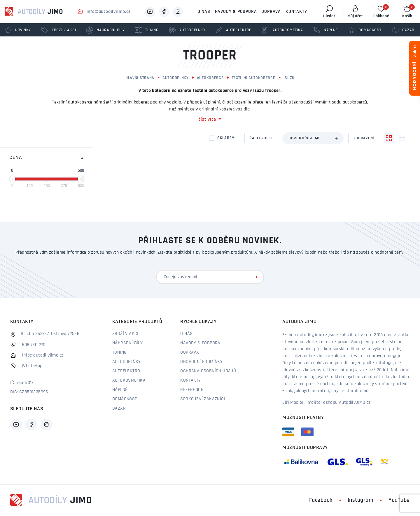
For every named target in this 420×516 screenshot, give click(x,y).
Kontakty (296, 12)
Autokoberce (210, 78)
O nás (204, 12)
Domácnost (125, 399)
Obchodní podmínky (201, 362)
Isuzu (289, 78)
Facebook (321, 500)
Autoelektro (126, 371)
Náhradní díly (127, 343)
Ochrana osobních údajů (208, 371)
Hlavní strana (140, 78)
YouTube (399, 500)
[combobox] (313, 138)
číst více (207, 120)
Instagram (361, 500)
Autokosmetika (129, 380)
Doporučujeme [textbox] (305, 138)
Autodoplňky (176, 78)
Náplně (120, 390)
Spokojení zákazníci (203, 399)
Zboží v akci (125, 334)
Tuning (119, 352)
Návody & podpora (236, 12)
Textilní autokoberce (254, 78)
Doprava (271, 12)
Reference (192, 390)
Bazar (119, 408)
